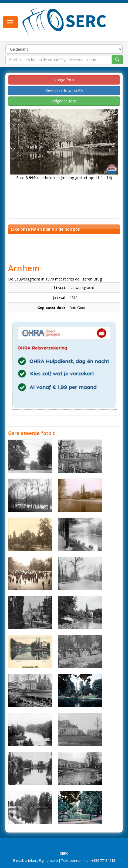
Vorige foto (64, 80)
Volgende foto (64, 101)
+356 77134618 (103, 860)
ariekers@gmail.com (41, 860)
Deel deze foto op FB (64, 90)
